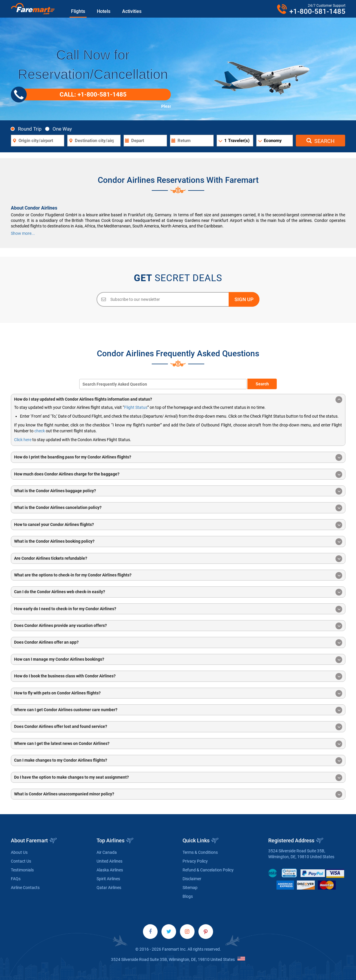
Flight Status (136, 407)
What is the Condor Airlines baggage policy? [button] (178, 491)
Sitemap (190, 888)
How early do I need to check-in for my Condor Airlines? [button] (178, 609)
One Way (60, 129)
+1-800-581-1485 (317, 11)
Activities (132, 11)
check (40, 431)
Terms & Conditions (200, 852)
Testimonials (22, 870)
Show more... (23, 233)
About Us (19, 852)
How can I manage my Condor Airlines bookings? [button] (178, 660)
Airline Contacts (25, 888)
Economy (273, 141)
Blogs (188, 896)
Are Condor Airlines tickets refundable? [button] (178, 559)
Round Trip (28, 129)
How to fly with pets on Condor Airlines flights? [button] (178, 693)
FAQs (16, 879)
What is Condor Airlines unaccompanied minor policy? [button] (178, 794)
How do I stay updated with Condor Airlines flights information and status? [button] (178, 400)
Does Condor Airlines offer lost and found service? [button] (178, 727)
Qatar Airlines (109, 888)
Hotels (104, 11)
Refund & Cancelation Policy (208, 870)
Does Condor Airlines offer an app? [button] (178, 643)
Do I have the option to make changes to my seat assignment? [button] (178, 778)
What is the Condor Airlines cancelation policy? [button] (178, 508)
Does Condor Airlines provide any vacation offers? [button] (178, 626)
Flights (78, 11)
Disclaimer (192, 879)
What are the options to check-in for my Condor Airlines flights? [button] (178, 575)
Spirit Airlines (108, 879)
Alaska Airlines (110, 870)
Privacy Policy (195, 861)
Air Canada (107, 852)
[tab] (178, 399)
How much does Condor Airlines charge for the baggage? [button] (178, 474)
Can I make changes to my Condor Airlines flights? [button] (178, 761)
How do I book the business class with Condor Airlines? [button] (178, 676)
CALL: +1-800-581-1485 (71, 95)
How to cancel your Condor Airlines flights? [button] (178, 525)
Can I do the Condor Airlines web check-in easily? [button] (178, 592)
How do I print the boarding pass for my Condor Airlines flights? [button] (178, 457)
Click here (23, 440)
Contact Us (21, 861)
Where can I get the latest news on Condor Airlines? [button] (178, 744)
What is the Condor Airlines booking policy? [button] (178, 542)
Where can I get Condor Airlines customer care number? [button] (178, 710)
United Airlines (109, 861)
